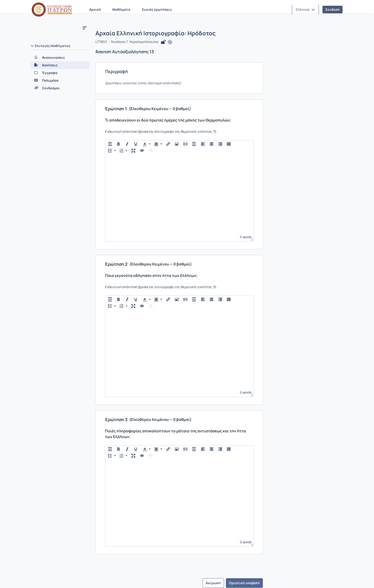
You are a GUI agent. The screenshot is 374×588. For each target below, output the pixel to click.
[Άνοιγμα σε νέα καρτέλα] (171, 43)
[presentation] (111, 145)
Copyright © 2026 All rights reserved (316, 578)
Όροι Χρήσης (119, 578)
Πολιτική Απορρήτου (155, 578)
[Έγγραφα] (60, 73)
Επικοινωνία (65, 578)
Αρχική (95, 9)
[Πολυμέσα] (60, 80)
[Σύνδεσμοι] (60, 88)
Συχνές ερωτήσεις (157, 9)
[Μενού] (85, 28)
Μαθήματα (121, 9)
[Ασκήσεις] (60, 65)
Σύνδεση (332, 9)
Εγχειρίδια (92, 578)
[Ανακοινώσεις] (60, 58)
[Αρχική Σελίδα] (52, 10)
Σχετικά (40, 578)
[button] (305, 10)
